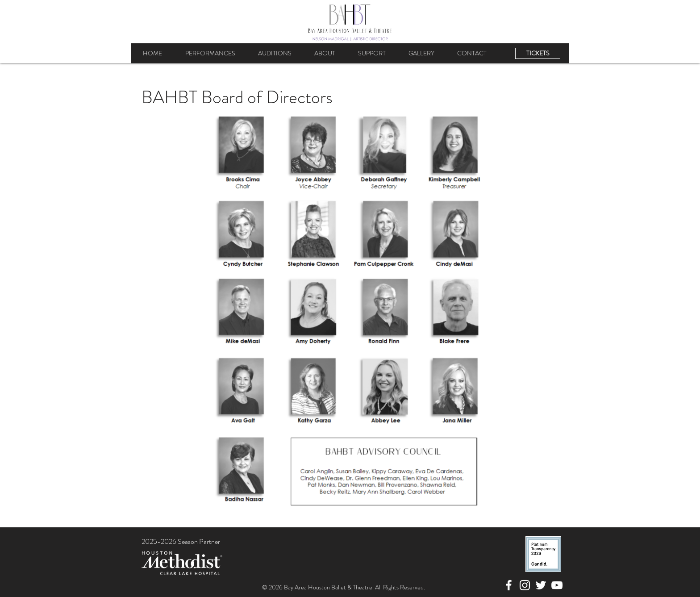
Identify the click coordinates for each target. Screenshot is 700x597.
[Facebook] (509, 585)
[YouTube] (557, 585)
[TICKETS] (538, 53)
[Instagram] (525, 585)
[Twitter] (541, 585)
